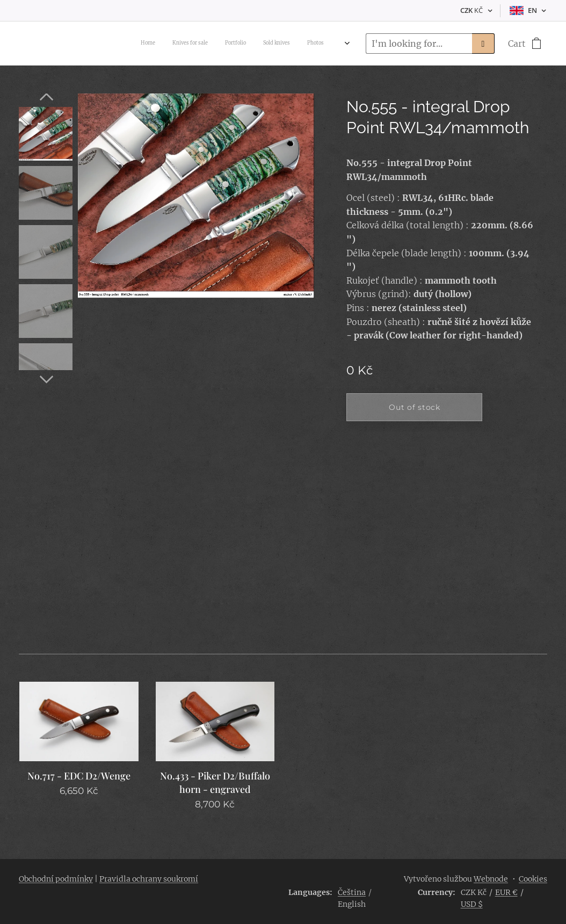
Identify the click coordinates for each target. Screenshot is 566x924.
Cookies (533, 879)
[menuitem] (246, 44)
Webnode (491, 879)
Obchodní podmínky (56, 879)
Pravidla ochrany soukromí (149, 879)
